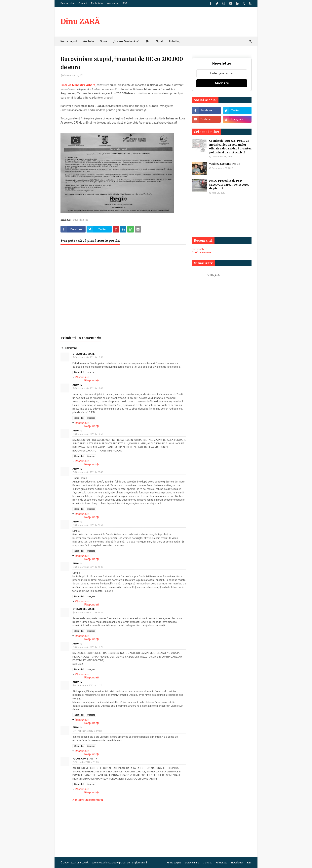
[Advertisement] (123, 292)
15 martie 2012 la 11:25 (87, 762)
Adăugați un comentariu (88, 800)
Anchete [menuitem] (89, 41)
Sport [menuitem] (160, 41)
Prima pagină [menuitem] (69, 41)
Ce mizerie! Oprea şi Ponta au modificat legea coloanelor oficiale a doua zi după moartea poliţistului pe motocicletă (230, 147)
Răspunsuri (82, 377)
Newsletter (113, 3)
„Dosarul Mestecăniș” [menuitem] (126, 41)
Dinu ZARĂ (80, 22)
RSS (125, 3)
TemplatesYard (139, 863)
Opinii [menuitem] (103, 41)
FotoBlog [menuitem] (175, 41)
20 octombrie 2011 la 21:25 (89, 613)
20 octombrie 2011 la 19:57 (89, 434)
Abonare (222, 83)
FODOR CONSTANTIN (85, 759)
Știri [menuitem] (148, 41)
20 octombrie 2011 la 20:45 (89, 472)
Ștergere (91, 372)
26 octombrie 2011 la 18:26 (89, 647)
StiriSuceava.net (202, 252)
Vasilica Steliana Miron (225, 164)
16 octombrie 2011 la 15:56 (89, 357)
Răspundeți (79, 372)
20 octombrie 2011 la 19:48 (89, 388)
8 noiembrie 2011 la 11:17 (88, 685)
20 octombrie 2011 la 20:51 (89, 525)
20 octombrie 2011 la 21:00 (89, 567)
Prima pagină (174, 863)
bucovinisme (81, 220)
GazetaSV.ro (200, 249)
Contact (83, 3)
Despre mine (67, 3)
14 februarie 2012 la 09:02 (88, 731)
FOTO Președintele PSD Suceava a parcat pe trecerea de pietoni (229, 185)
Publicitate (97, 3)
